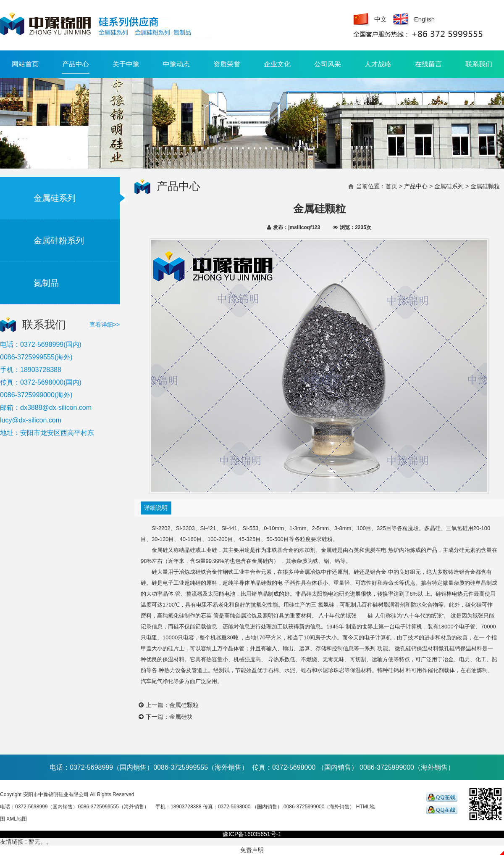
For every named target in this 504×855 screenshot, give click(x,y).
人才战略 (378, 64)
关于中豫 (126, 64)
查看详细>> (105, 325)
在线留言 (428, 64)
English (424, 19)
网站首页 (25, 64)
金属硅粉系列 (59, 240)
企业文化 (277, 64)
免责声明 (252, 850)
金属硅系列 (55, 198)
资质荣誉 (227, 64)
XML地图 (17, 819)
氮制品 (46, 283)
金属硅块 (181, 717)
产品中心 (76, 67)
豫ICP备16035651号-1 (252, 834)
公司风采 (328, 64)
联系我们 (479, 64)
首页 (391, 186)
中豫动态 (176, 64)
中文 (381, 19)
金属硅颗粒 (184, 705)
